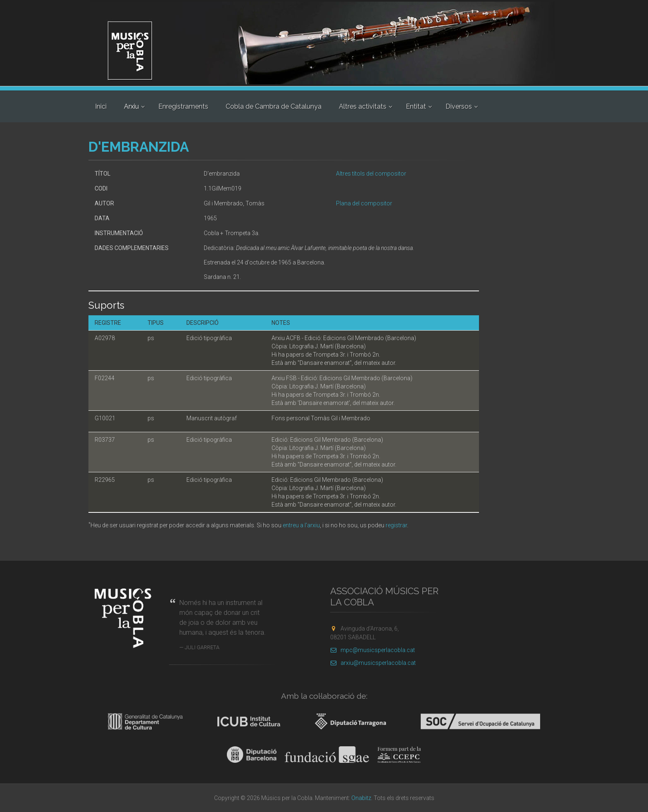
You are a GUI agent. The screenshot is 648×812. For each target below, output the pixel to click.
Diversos (459, 106)
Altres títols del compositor (371, 174)
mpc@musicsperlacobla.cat (373, 650)
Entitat (416, 106)
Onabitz (361, 798)
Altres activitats (363, 106)
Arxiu (131, 106)
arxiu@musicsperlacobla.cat (373, 663)
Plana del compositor (364, 203)
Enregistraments (183, 106)
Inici (101, 106)
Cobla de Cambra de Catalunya (274, 106)
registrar (396, 525)
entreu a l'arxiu (301, 525)
